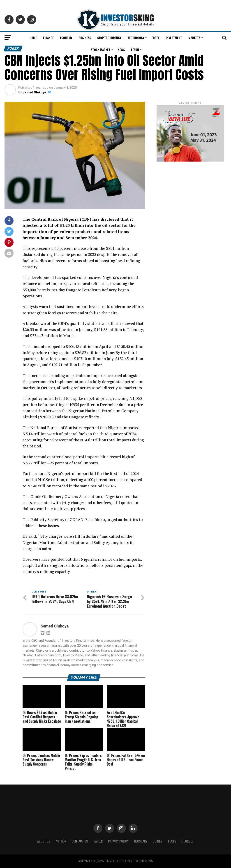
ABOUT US (44, 841)
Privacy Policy (118, 841)
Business (85, 38)
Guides (157, 841)
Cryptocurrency (109, 38)
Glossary (141, 841)
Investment (174, 38)
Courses (188, 841)
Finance (48, 38)
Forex (156, 38)
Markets (194, 38)
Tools (172, 841)
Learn (135, 50)
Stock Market (100, 50)
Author (61, 841)
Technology (136, 38)
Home (33, 38)
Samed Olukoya (34, 92)
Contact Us (80, 841)
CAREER (98, 841)
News (121, 50)
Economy (66, 38)
